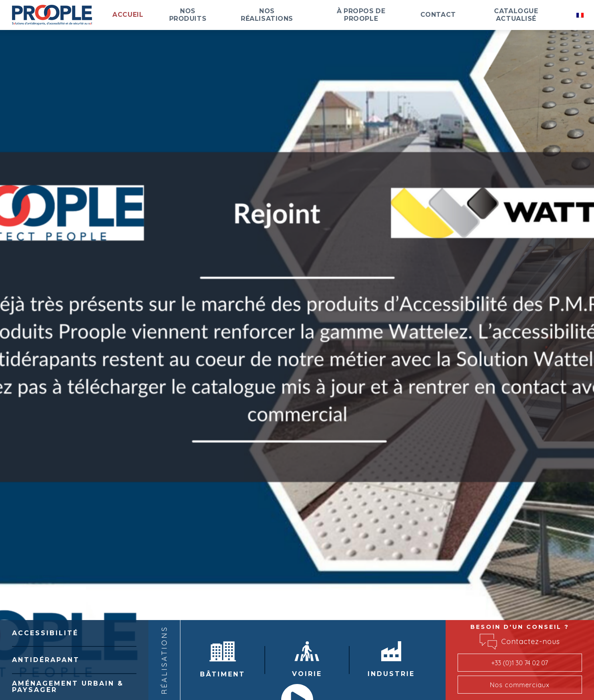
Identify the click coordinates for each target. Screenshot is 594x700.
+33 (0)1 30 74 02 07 (520, 663)
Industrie (391, 659)
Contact (460, 15)
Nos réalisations (310, 15)
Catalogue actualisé (528, 15)
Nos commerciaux (520, 685)
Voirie (307, 659)
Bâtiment (223, 660)
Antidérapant (46, 660)
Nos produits (241, 15)
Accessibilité (45, 633)
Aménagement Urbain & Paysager (68, 687)
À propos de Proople (393, 15)
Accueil (190, 15)
